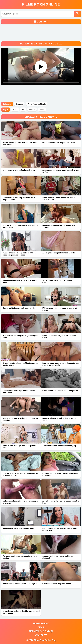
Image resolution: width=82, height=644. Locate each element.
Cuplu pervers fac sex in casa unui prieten (60, 391)
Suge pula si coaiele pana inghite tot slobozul (58, 557)
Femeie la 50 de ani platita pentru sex (18, 528)
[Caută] (77, 14)
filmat (15, 110)
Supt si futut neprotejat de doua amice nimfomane (19, 392)
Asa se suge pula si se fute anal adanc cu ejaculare (20, 419)
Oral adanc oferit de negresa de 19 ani (58, 143)
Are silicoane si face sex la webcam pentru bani (60, 502)
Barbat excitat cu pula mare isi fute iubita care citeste (20, 144)
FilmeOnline (41, 4)
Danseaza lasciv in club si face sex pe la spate (59, 419)
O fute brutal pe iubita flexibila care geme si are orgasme (21, 612)
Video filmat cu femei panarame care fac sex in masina (59, 199)
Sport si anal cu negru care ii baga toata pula (20, 447)
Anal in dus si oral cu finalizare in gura (19, 170)
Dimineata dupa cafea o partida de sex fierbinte (59, 226)
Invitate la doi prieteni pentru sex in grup (20, 584)
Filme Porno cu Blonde (37, 104)
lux (23, 110)
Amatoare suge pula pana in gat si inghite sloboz (20, 337)
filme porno (41, 623)
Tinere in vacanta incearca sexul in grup (59, 446)
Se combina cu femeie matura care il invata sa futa (61, 171)
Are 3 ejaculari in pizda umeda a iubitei (59, 253)
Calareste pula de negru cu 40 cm (57, 584)
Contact (41, 635)
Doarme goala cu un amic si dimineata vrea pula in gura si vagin (61, 364)
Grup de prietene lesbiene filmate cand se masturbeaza (20, 364)
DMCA (41, 627)
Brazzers (19, 104)
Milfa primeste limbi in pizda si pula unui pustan (60, 309)
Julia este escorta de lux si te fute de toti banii (20, 281)
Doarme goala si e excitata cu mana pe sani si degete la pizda (21, 474)
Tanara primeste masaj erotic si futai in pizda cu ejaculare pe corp (19, 254)
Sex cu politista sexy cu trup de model (19, 308)
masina (32, 110)
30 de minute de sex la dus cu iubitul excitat (58, 281)
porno (42, 110)
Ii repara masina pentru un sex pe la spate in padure (60, 474)
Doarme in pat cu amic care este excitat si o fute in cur (20, 226)
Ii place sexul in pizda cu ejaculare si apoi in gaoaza (20, 502)
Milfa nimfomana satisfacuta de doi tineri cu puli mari (60, 529)
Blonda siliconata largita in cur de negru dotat (59, 337)
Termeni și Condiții (41, 631)
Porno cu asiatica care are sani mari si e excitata (20, 557)
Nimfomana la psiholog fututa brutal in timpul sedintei (19, 199)
